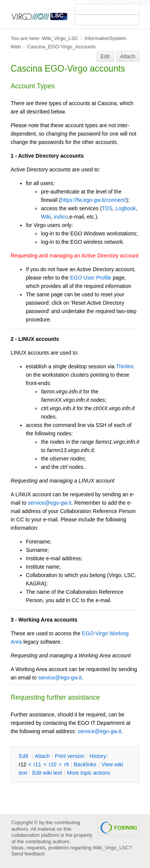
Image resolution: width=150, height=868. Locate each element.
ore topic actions (88, 773)
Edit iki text (47, 773)
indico (61, 217)
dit (24, 756)
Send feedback (28, 854)
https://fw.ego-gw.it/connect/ (93, 200)
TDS (107, 208)
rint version (70, 756)
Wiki (46, 217)
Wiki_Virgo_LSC (60, 38)
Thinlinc (125, 366)
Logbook (126, 208)
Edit (105, 56)
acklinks (85, 764)
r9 (66, 764)
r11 (37, 764)
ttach (42, 756)
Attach (128, 56)
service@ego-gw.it (50, 503)
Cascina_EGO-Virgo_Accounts (62, 47)
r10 (52, 764)
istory (98, 756)
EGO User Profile (91, 278)
